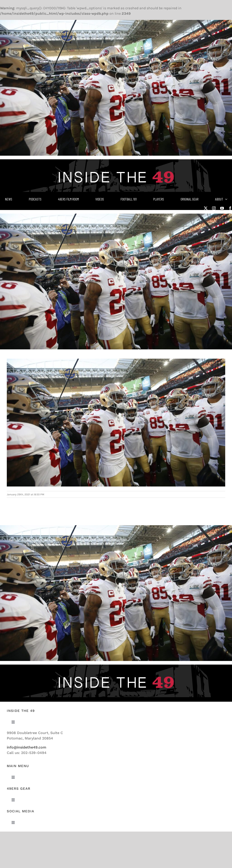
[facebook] (230, 208)
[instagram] (214, 208)
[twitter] (206, 208)
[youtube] (222, 208)
